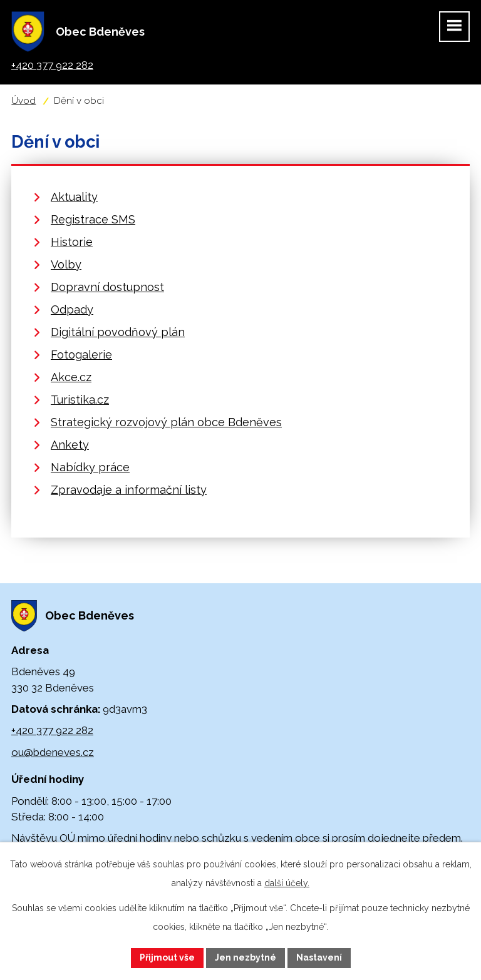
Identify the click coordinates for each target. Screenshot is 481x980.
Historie (72, 242)
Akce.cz (71, 377)
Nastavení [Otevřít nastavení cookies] (319, 957)
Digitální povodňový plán (118, 332)
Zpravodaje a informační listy (129, 490)
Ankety (70, 445)
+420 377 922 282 (52, 730)
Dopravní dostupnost (107, 287)
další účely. (287, 883)
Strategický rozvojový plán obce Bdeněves (166, 422)
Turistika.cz (80, 400)
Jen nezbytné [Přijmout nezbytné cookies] (246, 957)
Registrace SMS (93, 219)
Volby (66, 264)
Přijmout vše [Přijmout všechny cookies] (167, 957)
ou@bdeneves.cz (53, 752)
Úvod (23, 101)
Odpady (72, 309)
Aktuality (74, 197)
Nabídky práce (90, 467)
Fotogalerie (81, 355)
